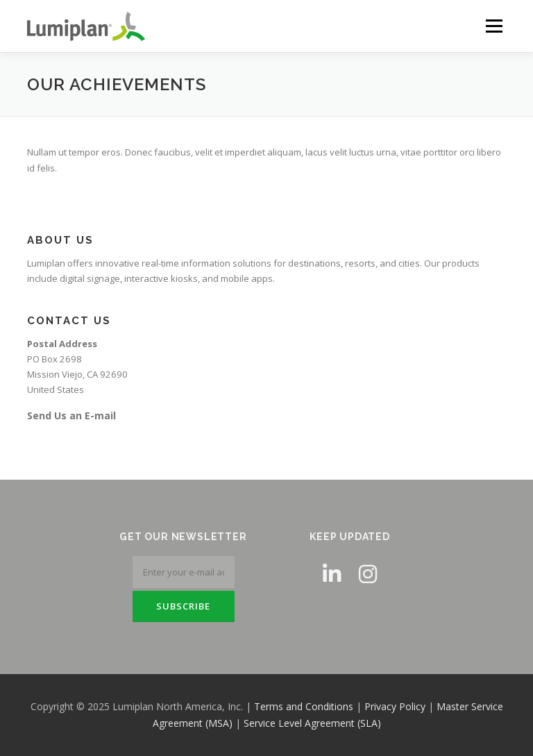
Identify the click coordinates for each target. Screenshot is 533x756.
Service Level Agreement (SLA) (312, 723)
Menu (494, 26)
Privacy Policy (395, 706)
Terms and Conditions (304, 706)
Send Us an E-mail (71, 415)
